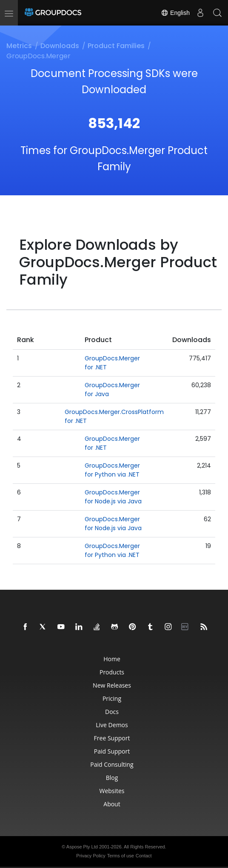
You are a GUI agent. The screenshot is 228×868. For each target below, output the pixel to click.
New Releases (112, 685)
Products (112, 672)
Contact (144, 856)
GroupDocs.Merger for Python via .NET (112, 470)
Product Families (116, 46)
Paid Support (112, 751)
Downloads (60, 46)
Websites (112, 791)
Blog (112, 778)
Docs (112, 712)
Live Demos (112, 725)
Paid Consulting (112, 764)
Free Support (112, 738)
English (175, 13)
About (112, 804)
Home (112, 659)
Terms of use (121, 856)
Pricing (112, 698)
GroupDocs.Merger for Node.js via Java (113, 497)
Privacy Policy (91, 856)
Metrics (19, 46)
